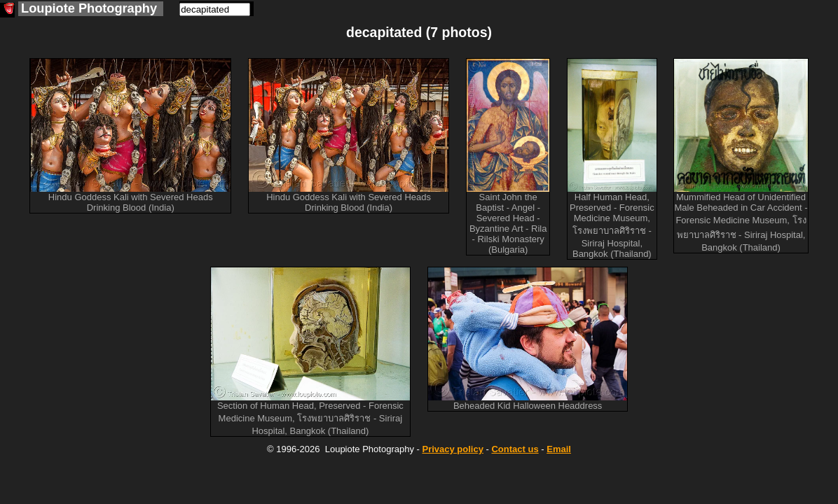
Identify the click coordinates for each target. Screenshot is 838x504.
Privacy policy (452, 449)
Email (559, 449)
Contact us (515, 449)
